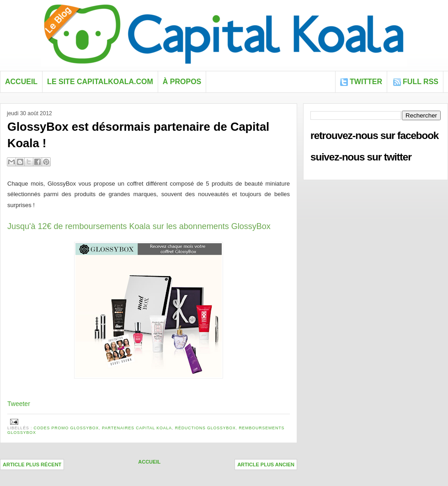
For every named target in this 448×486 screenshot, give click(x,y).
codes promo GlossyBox (67, 428)
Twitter (366, 82)
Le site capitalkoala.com (100, 82)
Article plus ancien (266, 465)
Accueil (21, 82)
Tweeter (19, 404)
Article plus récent (32, 465)
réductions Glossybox (205, 428)
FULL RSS (421, 82)
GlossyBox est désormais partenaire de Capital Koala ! (138, 135)
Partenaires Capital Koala (137, 428)
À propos (182, 82)
